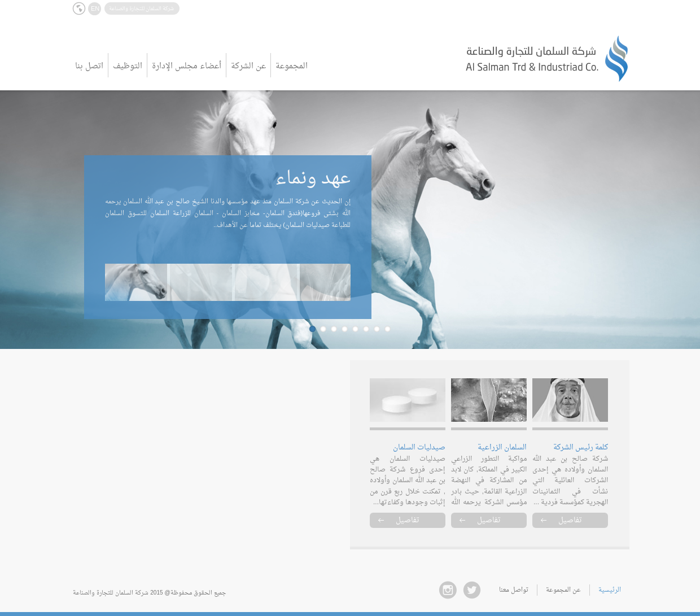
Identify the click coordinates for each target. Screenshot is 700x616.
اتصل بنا (89, 66)
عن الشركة (248, 66)
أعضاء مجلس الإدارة (187, 66)
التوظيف (128, 66)
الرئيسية (610, 590)
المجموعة (292, 66)
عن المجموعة (563, 590)
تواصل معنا (514, 590)
